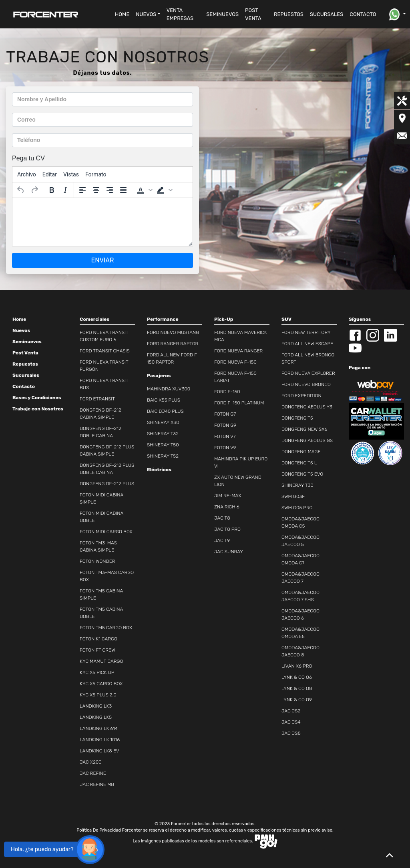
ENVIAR (103, 260)
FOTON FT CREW (97, 650)
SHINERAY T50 (163, 445)
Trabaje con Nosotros (38, 409)
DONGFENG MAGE (301, 452)
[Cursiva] (65, 190)
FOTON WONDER (97, 561)
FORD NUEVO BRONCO (306, 384)
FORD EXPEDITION (301, 396)
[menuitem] (27, 174)
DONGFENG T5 (297, 418)
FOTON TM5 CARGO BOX (106, 628)
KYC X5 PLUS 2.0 (98, 695)
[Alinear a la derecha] (110, 190)
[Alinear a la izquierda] (82, 190)
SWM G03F (293, 496)
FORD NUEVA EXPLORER (308, 373)
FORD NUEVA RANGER (238, 351)
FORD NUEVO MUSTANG (173, 332)
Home (19, 319)
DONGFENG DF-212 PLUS (107, 484)
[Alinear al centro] (96, 190)
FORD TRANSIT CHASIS (105, 351)
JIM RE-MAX (228, 496)
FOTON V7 (225, 436)
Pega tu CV (28, 158)
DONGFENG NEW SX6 (304, 429)
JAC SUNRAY (229, 552)
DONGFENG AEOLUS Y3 (307, 407)
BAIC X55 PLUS (164, 400)
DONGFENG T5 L (299, 463)
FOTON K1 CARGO (98, 639)
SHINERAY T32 (163, 434)
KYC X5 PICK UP (97, 672)
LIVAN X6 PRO (297, 666)
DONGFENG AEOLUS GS (307, 440)
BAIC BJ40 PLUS (165, 411)
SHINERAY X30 (163, 422)
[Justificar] (123, 190)
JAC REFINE (93, 773)
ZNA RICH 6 (227, 507)
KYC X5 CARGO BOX (101, 684)
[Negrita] (52, 190)
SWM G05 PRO (297, 508)
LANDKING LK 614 (99, 728)
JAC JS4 (291, 722)
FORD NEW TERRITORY (306, 332)
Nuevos (21, 330)
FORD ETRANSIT (97, 399)
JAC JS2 (291, 711)
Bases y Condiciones (37, 398)
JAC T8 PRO (227, 529)
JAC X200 (91, 762)
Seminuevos (27, 342)
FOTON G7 (225, 414)
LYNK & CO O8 (297, 688)
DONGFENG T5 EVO (302, 474)
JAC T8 (222, 518)
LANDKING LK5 (96, 717)
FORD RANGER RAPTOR (173, 344)
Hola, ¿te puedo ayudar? (42, 849)
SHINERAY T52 (163, 456)
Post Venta (25, 353)
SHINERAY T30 (297, 485)
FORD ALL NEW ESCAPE (307, 344)
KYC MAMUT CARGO (101, 661)
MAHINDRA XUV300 (169, 389)
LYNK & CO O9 (297, 700)
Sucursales (26, 375)
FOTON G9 (225, 425)
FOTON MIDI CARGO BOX (106, 532)
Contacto (24, 386)
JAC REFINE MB (97, 784)
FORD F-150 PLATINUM (239, 403)
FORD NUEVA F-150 (235, 362)
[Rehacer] (34, 190)
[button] (148, 14)
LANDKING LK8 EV (99, 751)
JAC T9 (222, 540)
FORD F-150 (227, 392)
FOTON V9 (225, 448)
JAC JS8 (291, 733)
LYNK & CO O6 (297, 677)
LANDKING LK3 (96, 706)
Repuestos (25, 364)
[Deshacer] (21, 190)
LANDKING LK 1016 (100, 740)
